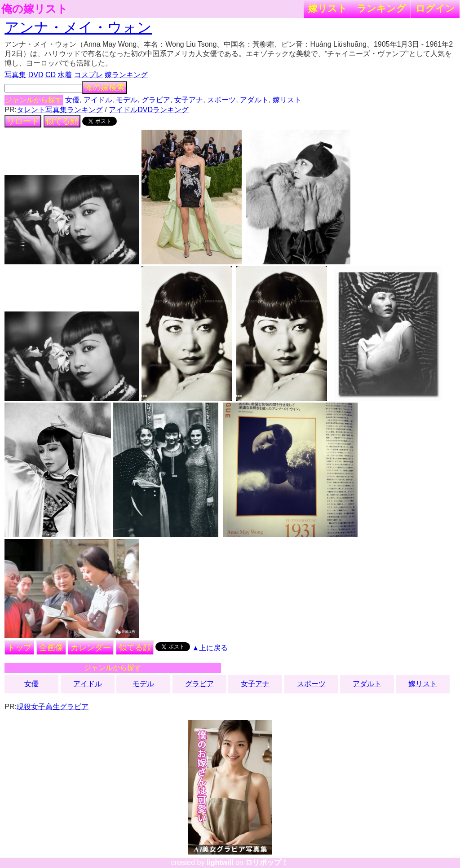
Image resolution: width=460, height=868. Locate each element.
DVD (36, 75)
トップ (19, 648)
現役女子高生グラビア (53, 707)
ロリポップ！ (267, 862)
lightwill (220, 862)
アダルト (254, 100)
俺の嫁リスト (35, 9)
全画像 (51, 648)
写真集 (15, 75)
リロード (23, 121)
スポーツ (221, 100)
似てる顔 (62, 121)
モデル (127, 100)
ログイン (435, 8)
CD (51, 75)
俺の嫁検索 (105, 88)
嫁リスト (328, 8)
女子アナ (189, 100)
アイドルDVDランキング (149, 110)
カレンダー (91, 648)
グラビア (156, 100)
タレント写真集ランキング (60, 110)
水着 (65, 75)
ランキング (381, 8)
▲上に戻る (210, 648)
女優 (72, 100)
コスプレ (88, 75)
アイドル (98, 100)
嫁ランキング (126, 75)
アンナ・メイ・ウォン (78, 27)
